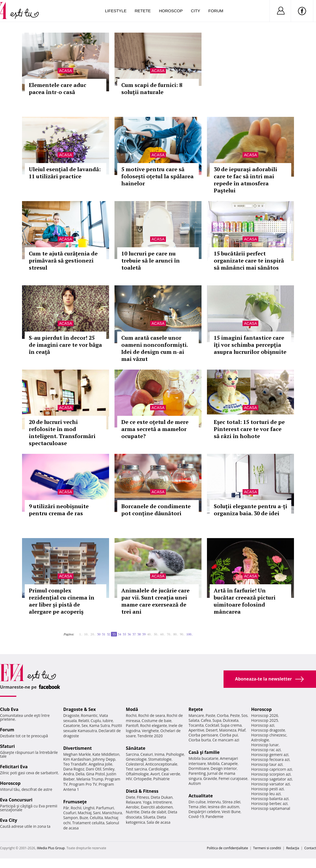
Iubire (108, 721)
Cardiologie (159, 769)
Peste (235, 715)
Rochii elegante (154, 725)
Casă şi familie (204, 752)
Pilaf (242, 730)
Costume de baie (157, 721)
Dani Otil (94, 769)
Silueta (149, 817)
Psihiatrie (161, 779)
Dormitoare (199, 768)
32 (109, 634)
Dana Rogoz (74, 769)
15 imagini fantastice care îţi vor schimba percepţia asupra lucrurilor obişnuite (250, 345)
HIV (129, 779)
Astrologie (260, 740)
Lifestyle (116, 11)
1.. (81, 634)
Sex (85, 725)
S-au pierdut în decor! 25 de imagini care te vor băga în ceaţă (65, 345)
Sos (244, 715)
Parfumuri (105, 808)
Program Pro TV (83, 784)
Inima (159, 754)
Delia (80, 774)
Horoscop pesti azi (268, 789)
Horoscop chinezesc (269, 735)
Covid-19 (196, 817)
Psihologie (175, 754)
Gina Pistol (95, 774)
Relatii (84, 721)
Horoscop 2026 (265, 715)
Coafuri (70, 813)
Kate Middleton (106, 754)
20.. (93, 634)
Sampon (70, 818)
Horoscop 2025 (265, 720)
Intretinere (162, 802)
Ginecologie (136, 759)
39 (144, 634)
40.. (150, 634)
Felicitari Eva (14, 767)
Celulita (96, 818)
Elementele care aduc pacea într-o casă (58, 88)
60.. (163, 634)
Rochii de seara (152, 715)
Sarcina (132, 754)
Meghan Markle (77, 754)
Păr (66, 808)
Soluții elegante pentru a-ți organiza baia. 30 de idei (250, 510)
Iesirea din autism (224, 807)
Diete (131, 797)
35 (124, 634)
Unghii (89, 808)
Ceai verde (171, 774)
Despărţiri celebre (204, 812)
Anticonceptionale (161, 764)
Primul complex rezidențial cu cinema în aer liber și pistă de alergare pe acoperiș (62, 601)
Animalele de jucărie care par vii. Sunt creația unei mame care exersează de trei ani (155, 601)
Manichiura (112, 813)
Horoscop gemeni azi (270, 755)
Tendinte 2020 (150, 736)
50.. (156, 634)
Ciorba (223, 715)
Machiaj (85, 813)
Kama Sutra (99, 725)
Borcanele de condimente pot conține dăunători (156, 510)
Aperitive (196, 730)
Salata (194, 720)
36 (129, 634)
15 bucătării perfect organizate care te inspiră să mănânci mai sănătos (249, 260)
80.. (176, 634)
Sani (97, 813)
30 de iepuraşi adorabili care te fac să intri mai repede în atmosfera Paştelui (245, 180)
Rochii (76, 808)
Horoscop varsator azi (271, 784)
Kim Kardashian (77, 759)
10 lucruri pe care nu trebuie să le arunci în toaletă (151, 260)
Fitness (143, 797)
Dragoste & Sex (79, 709)
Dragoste (71, 715)
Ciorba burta (200, 740)
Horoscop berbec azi (269, 803)
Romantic (89, 715)
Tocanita (196, 725)
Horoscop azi (263, 725)
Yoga (147, 802)
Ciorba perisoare (203, 735)
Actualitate (201, 796)
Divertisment (77, 748)
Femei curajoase (233, 778)
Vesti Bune (231, 812)
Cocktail (212, 725)
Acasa (65, 71)
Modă (132, 709)
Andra (69, 774)
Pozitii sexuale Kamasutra (92, 728)
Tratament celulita (88, 823)
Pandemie (215, 817)
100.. (190, 634)
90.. (182, 634)
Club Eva (9, 709)
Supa (217, 720)
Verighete (150, 731)
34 (119, 634)
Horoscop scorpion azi (271, 774)
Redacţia (293, 848)
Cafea (206, 720)
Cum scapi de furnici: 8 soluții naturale (152, 88)
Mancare (196, 715)
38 (139, 634)
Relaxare (134, 802)
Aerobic (133, 807)
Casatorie (72, 725)
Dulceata (230, 720)
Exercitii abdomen (157, 807)
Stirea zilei (231, 802)
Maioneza (228, 730)
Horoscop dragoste (268, 730)
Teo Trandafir (75, 764)
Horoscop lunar (265, 745)
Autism (195, 783)
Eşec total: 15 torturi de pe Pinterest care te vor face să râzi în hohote (249, 429)
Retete (143, 11)
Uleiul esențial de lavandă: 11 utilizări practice (65, 173)
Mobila (213, 764)
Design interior (224, 768)
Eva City (9, 820)
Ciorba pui (229, 735)
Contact (310, 848)
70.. (169, 634)
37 (134, 634)
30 (99, 634)
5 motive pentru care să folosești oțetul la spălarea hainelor (157, 176)
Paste (210, 715)
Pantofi (132, 725)
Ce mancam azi (226, 740)
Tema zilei (197, 807)
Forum (216, 11)
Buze (84, 818)
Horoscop (171, 11)
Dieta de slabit (154, 812)
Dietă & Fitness (142, 791)
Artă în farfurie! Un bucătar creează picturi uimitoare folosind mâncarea (245, 601)
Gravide (210, 778)
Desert (212, 730)
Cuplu (96, 721)
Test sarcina (137, 769)
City (196, 11)
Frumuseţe (75, 802)
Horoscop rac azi (266, 750)
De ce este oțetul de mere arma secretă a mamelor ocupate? (155, 429)
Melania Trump (90, 779)
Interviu (214, 802)
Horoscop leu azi (266, 794)
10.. (86, 634)
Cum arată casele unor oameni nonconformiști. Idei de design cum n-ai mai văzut (154, 348)
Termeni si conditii (267, 848)
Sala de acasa (158, 822)
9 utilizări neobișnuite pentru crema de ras (59, 510)
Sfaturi (7, 746)
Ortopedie (142, 779)
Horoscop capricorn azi (272, 769)
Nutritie (133, 812)
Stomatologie (160, 759)
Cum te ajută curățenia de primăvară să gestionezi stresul (63, 260)
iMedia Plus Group (51, 848)
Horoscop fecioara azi (270, 759)
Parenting (197, 773)
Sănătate (136, 748)
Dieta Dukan (162, 797)
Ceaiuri (147, 754)
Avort (155, 774)
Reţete (196, 709)
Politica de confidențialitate (227, 848)
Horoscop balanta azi (270, 799)
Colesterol (135, 764)
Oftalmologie (137, 774)
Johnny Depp (104, 759)
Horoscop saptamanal (271, 808)
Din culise (197, 802)
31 (104, 634)
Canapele (229, 764)
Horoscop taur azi (267, 764)
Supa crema (231, 725)
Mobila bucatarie (203, 758)
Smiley (109, 769)
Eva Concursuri (16, 800)
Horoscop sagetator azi (272, 779)
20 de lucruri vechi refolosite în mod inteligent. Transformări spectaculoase (62, 433)
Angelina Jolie (100, 764)
